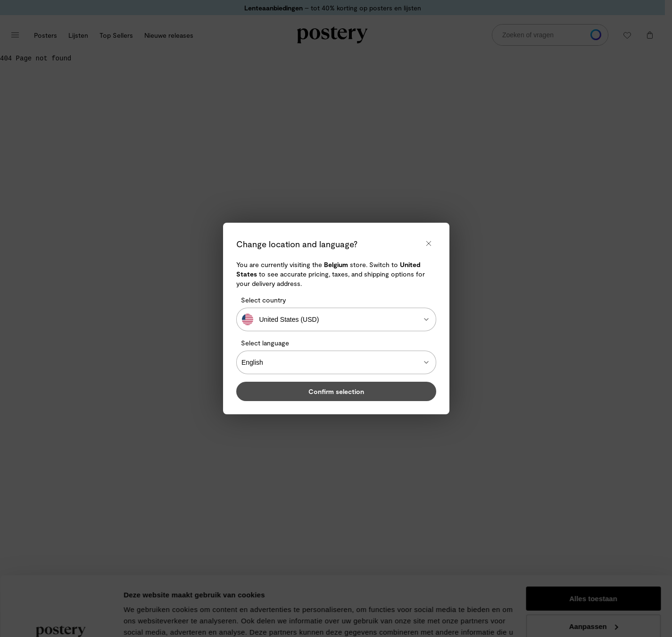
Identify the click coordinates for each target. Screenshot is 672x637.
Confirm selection (336, 391)
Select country (263, 300)
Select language (265, 343)
